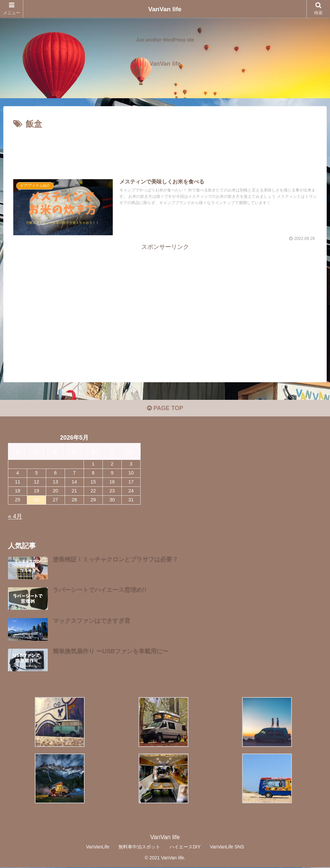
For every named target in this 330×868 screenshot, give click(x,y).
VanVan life (165, 9)
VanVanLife (98, 847)
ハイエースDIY (185, 847)
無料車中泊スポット (139, 847)
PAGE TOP (165, 409)
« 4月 (15, 517)
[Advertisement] (165, 150)
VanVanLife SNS (227, 847)
